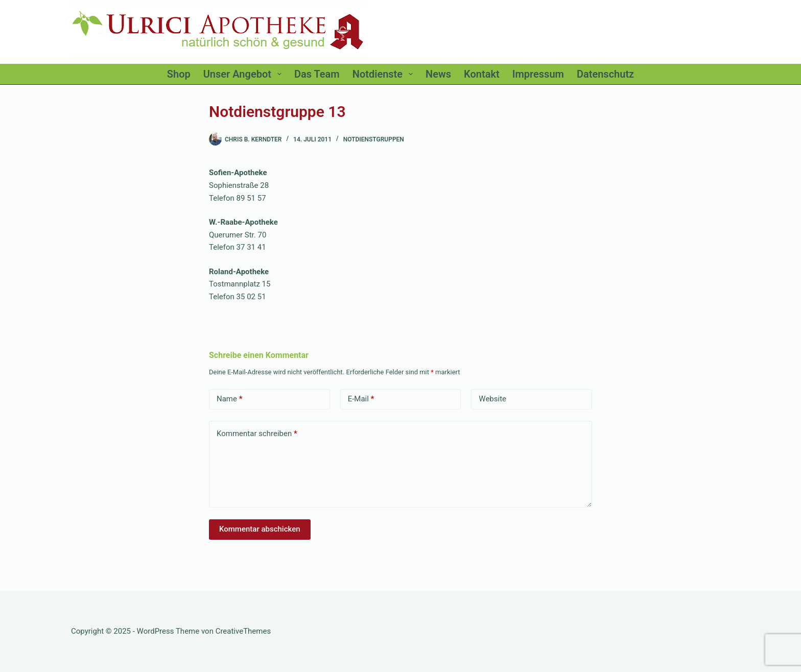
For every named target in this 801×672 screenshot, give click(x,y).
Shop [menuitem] (179, 74)
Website (492, 399)
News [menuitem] (438, 74)
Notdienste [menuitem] (385, 74)
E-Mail (361, 399)
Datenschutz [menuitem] (605, 74)
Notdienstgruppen (374, 139)
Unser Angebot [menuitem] (244, 74)
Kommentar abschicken (260, 529)
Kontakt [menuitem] (482, 74)
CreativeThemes (243, 631)
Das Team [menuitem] (317, 74)
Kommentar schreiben (257, 434)
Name (230, 399)
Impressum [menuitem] (538, 74)
